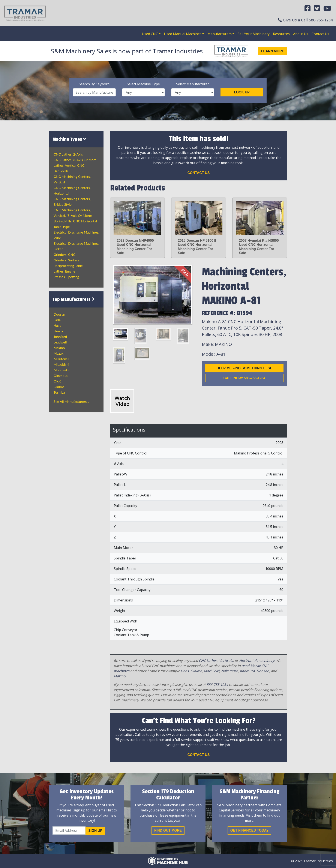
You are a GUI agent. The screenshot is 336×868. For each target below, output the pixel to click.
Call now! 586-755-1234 (244, 378)
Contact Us (320, 34)
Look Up (242, 92)
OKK (57, 381)
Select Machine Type (143, 84)
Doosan (59, 314)
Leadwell (60, 342)
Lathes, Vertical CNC (69, 165)
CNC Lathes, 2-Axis (68, 154)
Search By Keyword (94, 84)
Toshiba (59, 392)
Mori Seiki (61, 370)
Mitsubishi (61, 364)
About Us (301, 34)
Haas (57, 325)
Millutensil (61, 359)
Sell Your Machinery (254, 34)
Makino (59, 348)
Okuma (59, 387)
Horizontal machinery (257, 661)
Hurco (58, 331)
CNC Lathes (208, 661)
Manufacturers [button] (220, 34)
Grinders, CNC (64, 254)
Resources (281, 34)
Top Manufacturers (74, 299)
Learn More (273, 51)
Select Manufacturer (193, 84)
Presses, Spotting (66, 277)
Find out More (168, 830)
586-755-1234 (321, 20)
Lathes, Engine (64, 271)
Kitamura (247, 671)
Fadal (58, 320)
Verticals (226, 661)
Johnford (60, 337)
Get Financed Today (250, 830)
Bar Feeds (61, 171)
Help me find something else (244, 368)
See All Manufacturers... (71, 401)
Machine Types (69, 139)
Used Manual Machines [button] (183, 34)
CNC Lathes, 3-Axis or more (75, 160)
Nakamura (230, 671)
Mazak (58, 353)
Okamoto (61, 376)
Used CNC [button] (150, 34)
